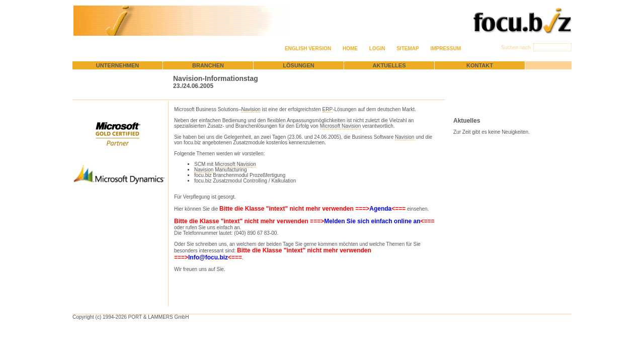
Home (350, 49)
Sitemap (408, 49)
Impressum (446, 49)
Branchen (208, 65)
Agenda (380, 209)
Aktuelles (389, 65)
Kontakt (480, 65)
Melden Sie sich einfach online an (372, 221)
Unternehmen (118, 65)
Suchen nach (516, 48)
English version (308, 49)
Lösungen (298, 65)
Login (377, 49)
